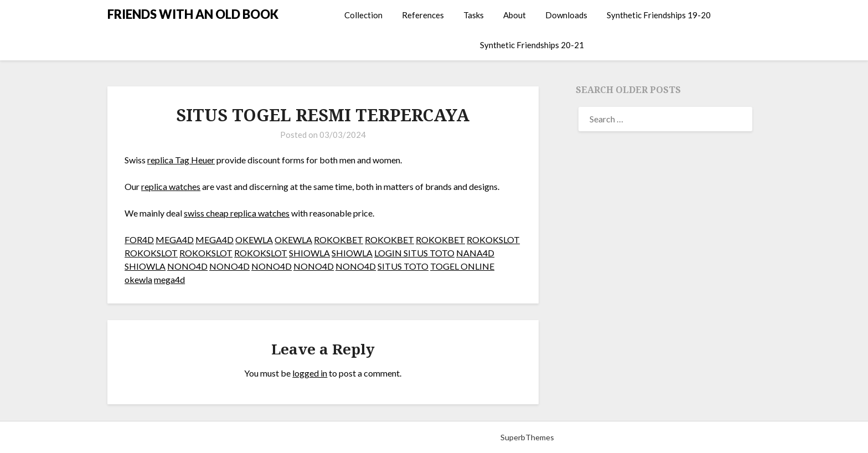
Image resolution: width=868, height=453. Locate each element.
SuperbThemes (527, 437)
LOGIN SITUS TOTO (414, 253)
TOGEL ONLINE (462, 266)
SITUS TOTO (403, 266)
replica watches (171, 186)
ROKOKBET (339, 240)
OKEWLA (254, 240)
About (515, 15)
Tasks (474, 15)
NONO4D (187, 266)
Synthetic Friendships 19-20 (659, 15)
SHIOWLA (309, 253)
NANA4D (475, 253)
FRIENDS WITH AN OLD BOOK (193, 14)
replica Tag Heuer (181, 160)
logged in (310, 373)
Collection (363, 15)
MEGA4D (175, 240)
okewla (138, 279)
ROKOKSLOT (493, 240)
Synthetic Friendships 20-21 (532, 45)
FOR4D (139, 240)
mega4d (169, 279)
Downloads (566, 15)
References (423, 15)
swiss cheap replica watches (237, 213)
